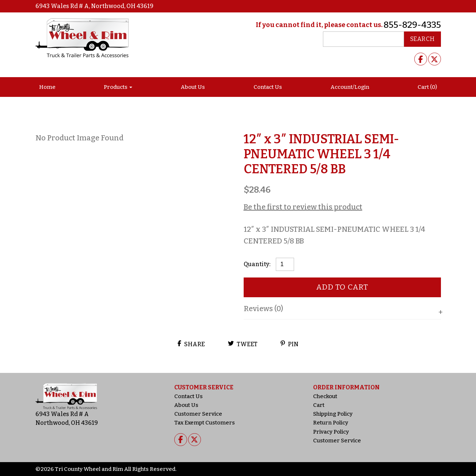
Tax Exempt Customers (205, 423)
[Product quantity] (285, 264)
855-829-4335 (412, 25)
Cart (319, 405)
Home (47, 87)
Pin (290, 344)
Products (116, 87)
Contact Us (268, 87)
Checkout (325, 396)
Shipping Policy (333, 414)
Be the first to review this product (303, 207)
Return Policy (331, 423)
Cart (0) (427, 87)
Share (191, 344)
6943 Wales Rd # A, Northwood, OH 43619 (94, 6)
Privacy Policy (331, 432)
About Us (193, 87)
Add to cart (342, 287)
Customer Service (198, 414)
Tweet (243, 344)
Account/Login (350, 87)
